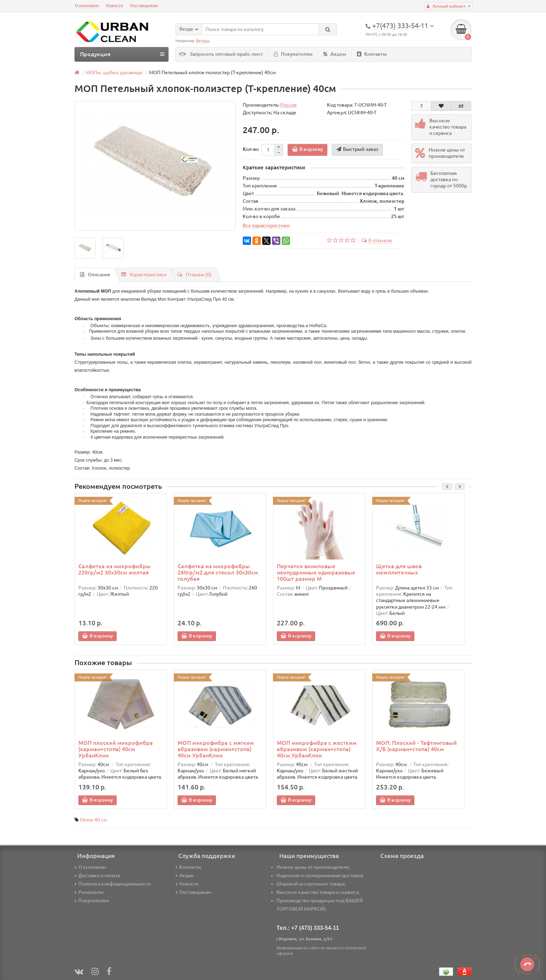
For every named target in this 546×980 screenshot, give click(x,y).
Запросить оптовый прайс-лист (226, 54)
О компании (87, 5)
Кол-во (251, 149)
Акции (335, 54)
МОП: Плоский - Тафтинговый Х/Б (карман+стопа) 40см (416, 746)
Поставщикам (144, 5)
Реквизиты (89, 892)
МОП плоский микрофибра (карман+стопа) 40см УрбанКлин (116, 749)
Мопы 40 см (93, 820)
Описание (95, 275)
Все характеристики (266, 225)
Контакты (372, 54)
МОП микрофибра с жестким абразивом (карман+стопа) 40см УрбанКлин (317, 749)
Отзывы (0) (194, 275)
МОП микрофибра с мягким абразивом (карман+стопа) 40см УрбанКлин (216, 749)
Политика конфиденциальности (113, 884)
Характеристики (144, 275)
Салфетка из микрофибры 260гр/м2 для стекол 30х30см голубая (218, 572)
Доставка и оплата (97, 875)
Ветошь (203, 41)
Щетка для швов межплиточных (399, 569)
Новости (114, 5)
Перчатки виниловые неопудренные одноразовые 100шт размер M (316, 572)
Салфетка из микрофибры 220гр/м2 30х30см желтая (115, 569)
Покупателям (293, 54)
